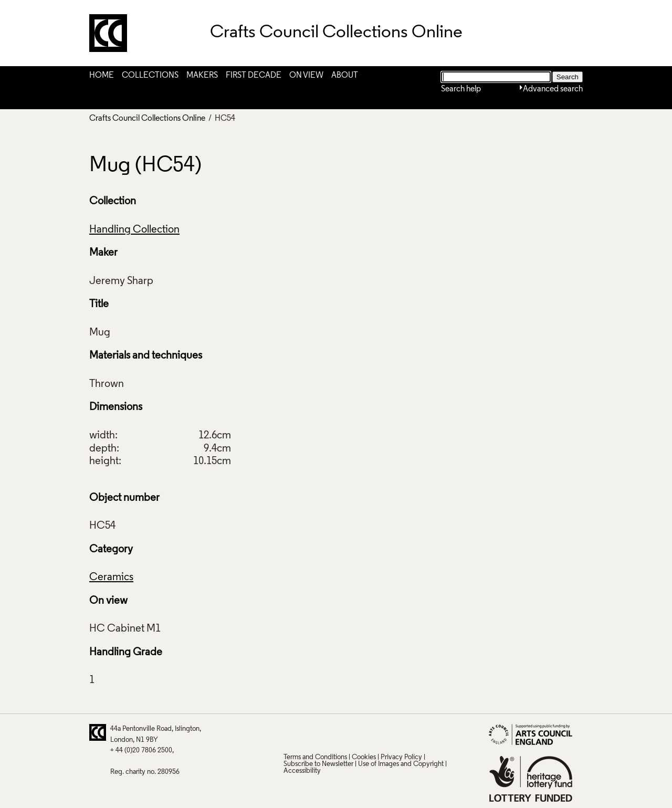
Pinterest (311, 732)
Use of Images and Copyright (401, 764)
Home (102, 76)
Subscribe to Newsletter (318, 764)
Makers (202, 76)
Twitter (291, 732)
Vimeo (373, 732)
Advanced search (553, 89)
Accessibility (302, 771)
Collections (150, 76)
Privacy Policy (401, 757)
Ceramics (111, 578)
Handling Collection (134, 230)
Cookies (364, 757)
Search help (461, 89)
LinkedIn (352, 732)
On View (306, 76)
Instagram (393, 732)
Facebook (332, 732)
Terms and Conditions (315, 757)
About (345, 76)
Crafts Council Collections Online (147, 119)
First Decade (254, 76)
